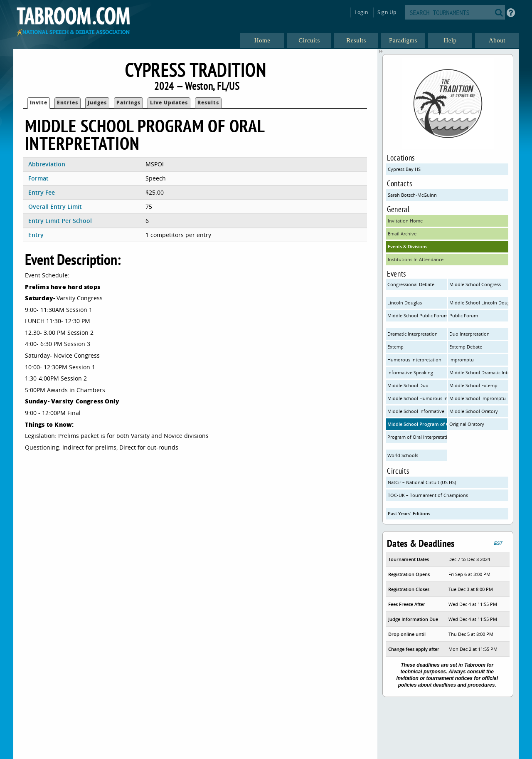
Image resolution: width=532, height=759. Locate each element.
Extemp (395, 347)
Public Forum (464, 315)
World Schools (403, 455)
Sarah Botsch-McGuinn (412, 195)
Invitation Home (405, 221)
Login (361, 12)
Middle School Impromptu (478, 398)
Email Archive (402, 234)
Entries (68, 103)
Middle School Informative (416, 411)
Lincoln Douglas (405, 303)
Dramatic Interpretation (413, 334)
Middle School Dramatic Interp (479, 372)
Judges (97, 103)
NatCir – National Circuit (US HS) (422, 482)
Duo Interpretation (469, 334)
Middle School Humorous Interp (417, 398)
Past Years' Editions (409, 513)
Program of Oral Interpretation (417, 437)
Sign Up (387, 12)
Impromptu (462, 360)
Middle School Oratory (474, 411)
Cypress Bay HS (404, 169)
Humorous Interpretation (414, 360)
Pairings (128, 103)
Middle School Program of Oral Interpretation (417, 424)
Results (208, 103)
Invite (39, 103)
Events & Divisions (408, 246)
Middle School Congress (475, 284)
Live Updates (169, 103)
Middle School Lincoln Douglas (479, 303)
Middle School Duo (408, 385)
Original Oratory (467, 424)
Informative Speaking (410, 372)
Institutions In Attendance (416, 259)
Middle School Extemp (473, 385)
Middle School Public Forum (417, 315)
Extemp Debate (466, 347)
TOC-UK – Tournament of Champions (428, 495)
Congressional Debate (411, 284)
